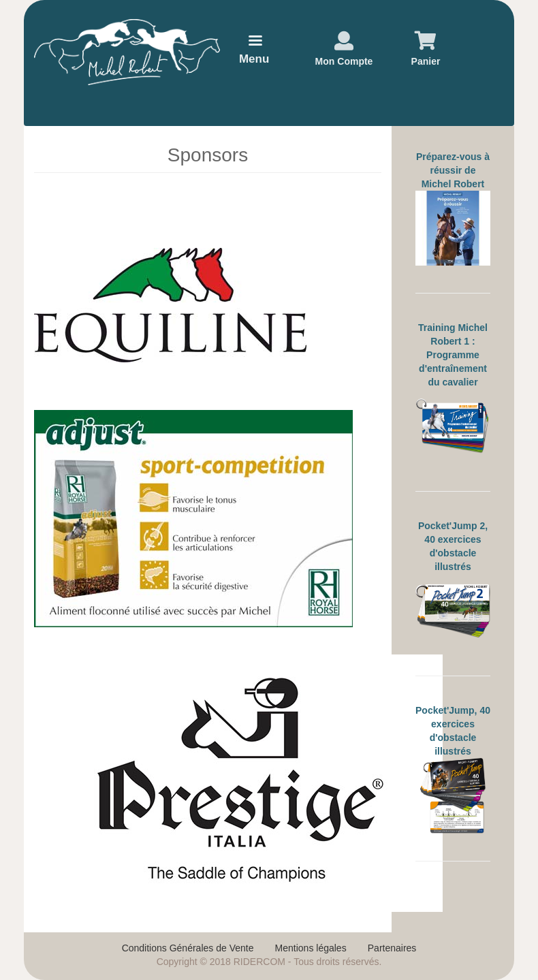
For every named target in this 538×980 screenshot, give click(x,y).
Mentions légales (311, 948)
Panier (426, 61)
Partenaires (392, 948)
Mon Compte (344, 61)
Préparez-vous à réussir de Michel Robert (453, 170)
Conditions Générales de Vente (188, 948)
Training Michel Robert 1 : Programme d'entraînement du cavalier (453, 355)
